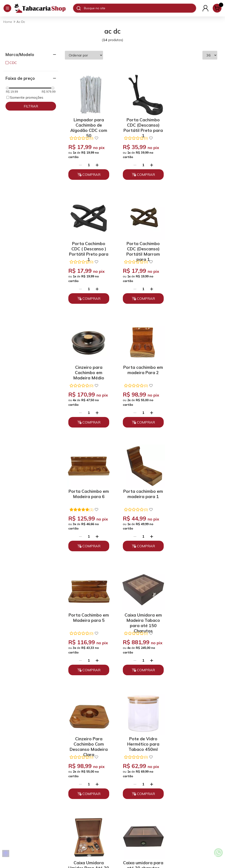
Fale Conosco (125, 793)
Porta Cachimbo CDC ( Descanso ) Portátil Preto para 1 (194, 123)
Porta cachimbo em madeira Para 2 (194, 243)
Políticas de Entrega (75, 800)
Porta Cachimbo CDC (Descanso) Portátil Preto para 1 (141, 123)
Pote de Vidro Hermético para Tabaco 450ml (194, 504)
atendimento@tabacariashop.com (139, 783)
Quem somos (69, 773)
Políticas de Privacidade (78, 781)
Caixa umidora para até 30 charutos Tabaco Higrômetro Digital (141, 633)
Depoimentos (70, 808)
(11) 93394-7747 (128, 773)
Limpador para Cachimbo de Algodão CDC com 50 (88, 123)
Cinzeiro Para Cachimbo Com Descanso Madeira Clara (141, 504)
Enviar (200, 729)
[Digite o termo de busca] (140, 8)
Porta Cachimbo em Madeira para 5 (194, 373)
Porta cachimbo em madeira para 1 (141, 373)
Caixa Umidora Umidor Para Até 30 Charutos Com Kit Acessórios (88, 633)
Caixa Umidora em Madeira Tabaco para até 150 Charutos (88, 504)
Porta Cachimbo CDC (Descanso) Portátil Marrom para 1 (88, 245)
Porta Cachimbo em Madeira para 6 (88, 373)
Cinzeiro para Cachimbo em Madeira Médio (141, 245)
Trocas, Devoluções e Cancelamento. (76, 790)
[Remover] (80, 164)
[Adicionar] (96, 164)
